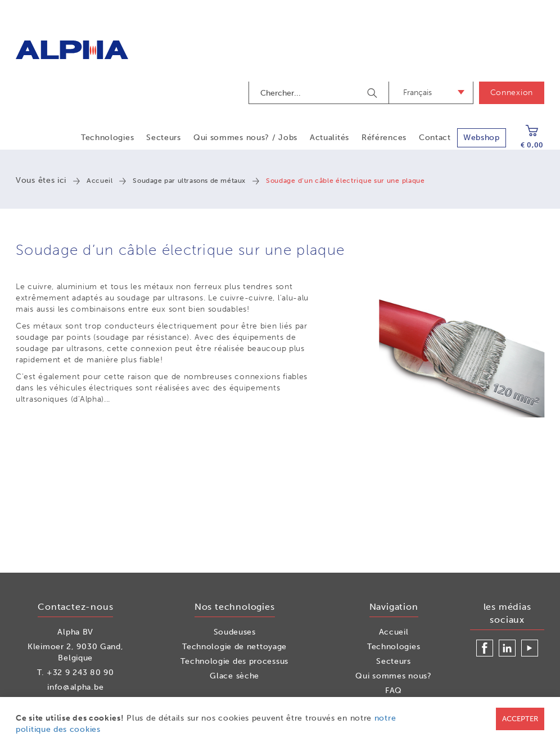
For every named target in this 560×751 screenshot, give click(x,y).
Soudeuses (235, 632)
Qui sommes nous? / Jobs (245, 138)
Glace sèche (234, 676)
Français (417, 93)
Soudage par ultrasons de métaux (189, 181)
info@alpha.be (75, 687)
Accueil (100, 181)
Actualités (329, 138)
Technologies (107, 138)
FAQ (394, 691)
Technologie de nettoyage (234, 647)
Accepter (520, 719)
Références (384, 138)
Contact (435, 138)
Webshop (482, 138)
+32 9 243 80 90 (80, 673)
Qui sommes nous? (393, 676)
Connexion (512, 93)
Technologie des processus (234, 661)
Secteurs (164, 138)
